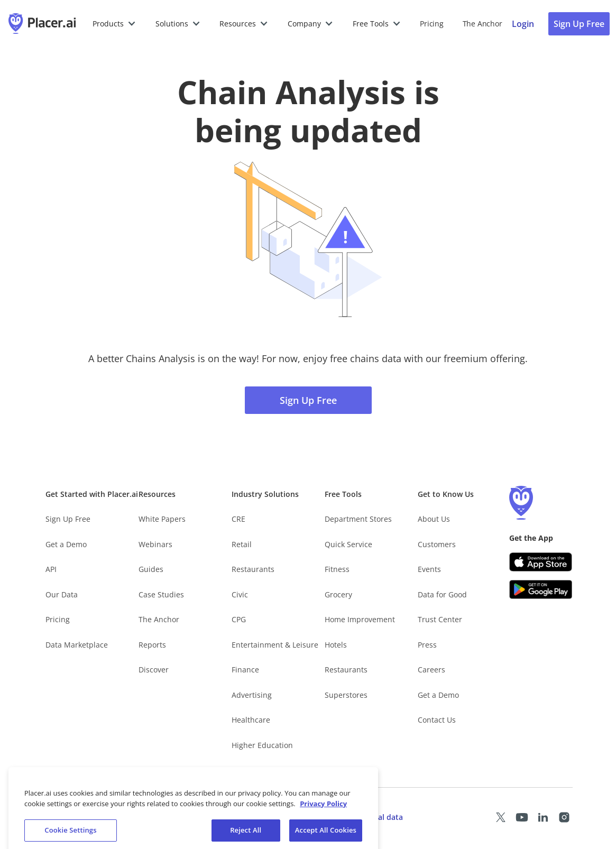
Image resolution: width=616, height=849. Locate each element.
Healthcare (251, 720)
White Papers (162, 519)
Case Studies (161, 594)
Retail (242, 544)
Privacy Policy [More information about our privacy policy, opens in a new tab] (323, 813)
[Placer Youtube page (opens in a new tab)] (522, 817)
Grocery (338, 594)
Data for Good (442, 594)
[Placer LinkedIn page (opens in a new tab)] (543, 817)
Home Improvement (360, 619)
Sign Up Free (308, 400)
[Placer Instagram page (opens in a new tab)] (564, 817)
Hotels (336, 645)
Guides (151, 569)
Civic (240, 594)
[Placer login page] (523, 24)
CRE (238, 519)
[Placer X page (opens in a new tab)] (501, 817)
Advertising (252, 695)
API (51, 569)
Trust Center (440, 619)
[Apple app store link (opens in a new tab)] (541, 562)
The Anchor (159, 619)
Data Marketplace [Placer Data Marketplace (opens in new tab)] (77, 645)
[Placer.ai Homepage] (42, 24)
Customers (437, 544)
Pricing (431, 24)
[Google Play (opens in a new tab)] (541, 589)
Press (427, 645)
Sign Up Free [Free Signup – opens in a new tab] (68, 519)
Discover (154, 670)
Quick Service (348, 544)
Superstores (346, 695)
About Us (434, 519)
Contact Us (437, 720)
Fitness (337, 569)
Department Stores (358, 519)
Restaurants (253, 569)
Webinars (155, 544)
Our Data (62, 594)
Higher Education (262, 745)
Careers (431, 670)
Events (429, 569)
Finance (245, 670)
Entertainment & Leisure (275, 645)
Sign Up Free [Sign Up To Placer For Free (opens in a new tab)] (579, 24)
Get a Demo (66, 544)
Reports (152, 645)
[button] (114, 24)
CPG (239, 619)
